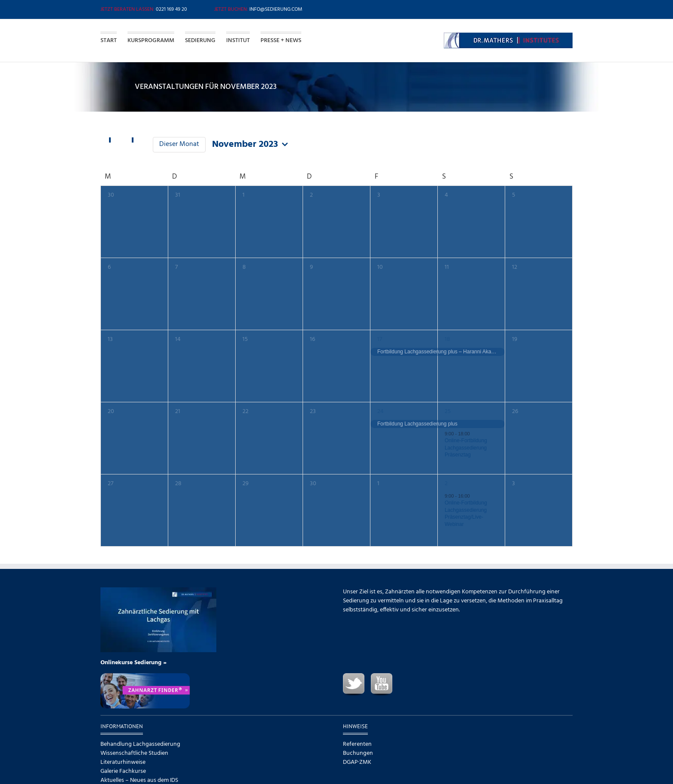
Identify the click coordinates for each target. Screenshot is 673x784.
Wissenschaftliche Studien (134, 753)
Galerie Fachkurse (123, 771)
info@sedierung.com (276, 9)
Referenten (357, 744)
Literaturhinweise (123, 762)
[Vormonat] (116, 140)
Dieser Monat (179, 144)
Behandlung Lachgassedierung (140, 744)
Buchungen (358, 753)
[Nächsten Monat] (139, 140)
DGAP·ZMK (357, 762)
